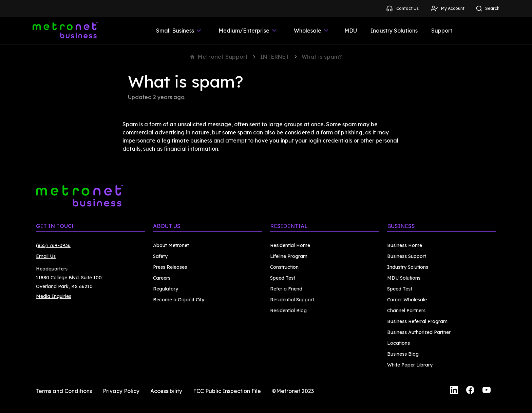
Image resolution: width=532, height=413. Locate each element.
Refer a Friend (286, 289)
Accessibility (166, 391)
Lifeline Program (289, 256)
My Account (447, 8)
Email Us (46, 256)
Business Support (407, 256)
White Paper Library (410, 365)
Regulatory (166, 289)
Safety (160, 256)
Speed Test (283, 278)
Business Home (405, 245)
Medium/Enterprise (248, 31)
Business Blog (403, 354)
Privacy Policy (121, 391)
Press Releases (170, 267)
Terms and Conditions (64, 391)
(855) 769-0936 (53, 245)
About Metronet (171, 245)
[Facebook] (470, 391)
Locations (398, 343)
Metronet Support (219, 57)
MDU (351, 31)
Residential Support (292, 300)
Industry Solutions (394, 31)
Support (442, 31)
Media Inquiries (54, 296)
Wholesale (312, 31)
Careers (162, 278)
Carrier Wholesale (407, 300)
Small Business (179, 31)
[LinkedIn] (454, 391)
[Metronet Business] (65, 31)
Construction (284, 267)
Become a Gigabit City (179, 300)
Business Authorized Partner (419, 332)
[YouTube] (487, 391)
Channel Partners (406, 311)
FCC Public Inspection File (227, 391)
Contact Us (402, 8)
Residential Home (290, 245)
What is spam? (322, 57)
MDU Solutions (404, 278)
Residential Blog (288, 311)
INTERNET (275, 57)
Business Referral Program (417, 321)
